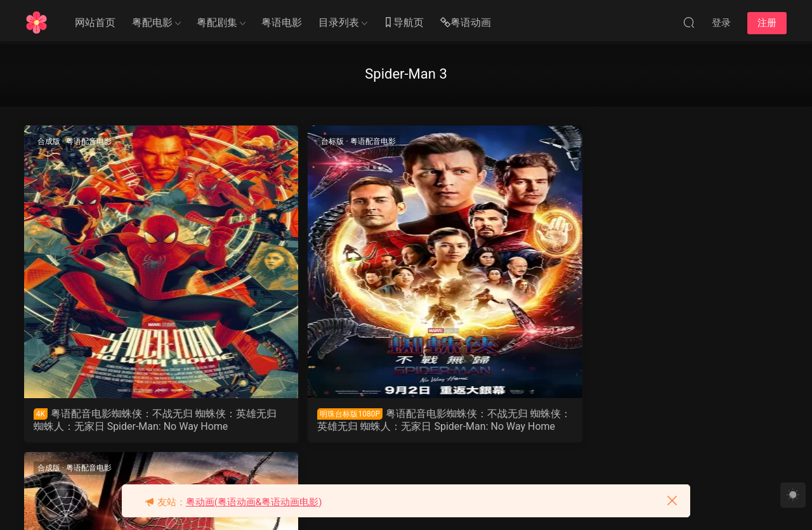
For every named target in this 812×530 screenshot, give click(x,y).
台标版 (244, 141)
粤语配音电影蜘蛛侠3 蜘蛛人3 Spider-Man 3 (498, 420)
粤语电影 (282, 23)
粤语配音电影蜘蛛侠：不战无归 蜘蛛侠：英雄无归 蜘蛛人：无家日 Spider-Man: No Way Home (115, 420)
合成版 (50, 141)
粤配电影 (152, 23)
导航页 (403, 23)
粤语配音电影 (90, 141)
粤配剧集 (217, 23)
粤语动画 (466, 23)
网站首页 (95, 23)
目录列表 (339, 23)
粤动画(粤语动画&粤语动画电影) (254, 502)
